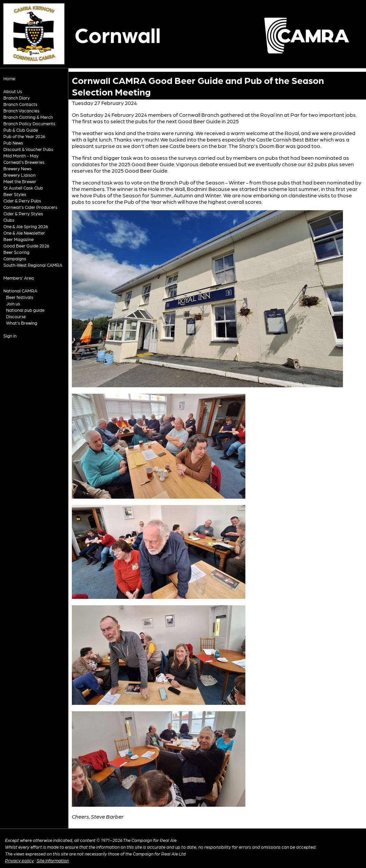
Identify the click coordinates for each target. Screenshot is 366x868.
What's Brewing (22, 323)
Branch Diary (17, 98)
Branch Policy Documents (29, 123)
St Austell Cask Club (23, 188)
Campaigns (15, 258)
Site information (53, 860)
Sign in (10, 336)
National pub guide (25, 310)
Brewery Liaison (19, 175)
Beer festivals (20, 297)
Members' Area (19, 278)
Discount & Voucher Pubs (28, 149)
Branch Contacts (20, 104)
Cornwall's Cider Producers (30, 207)
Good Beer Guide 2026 (26, 246)
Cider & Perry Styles (23, 213)
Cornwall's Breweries (24, 162)
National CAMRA (20, 291)
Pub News (13, 143)
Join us (13, 303)
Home (9, 78)
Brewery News (17, 168)
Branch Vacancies (21, 111)
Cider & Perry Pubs (22, 201)
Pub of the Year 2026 (24, 136)
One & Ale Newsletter (24, 233)
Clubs (9, 220)
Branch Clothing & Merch (28, 117)
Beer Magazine (18, 239)
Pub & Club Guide (21, 130)
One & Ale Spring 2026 (26, 226)
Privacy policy (19, 860)
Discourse (16, 316)
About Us (13, 91)
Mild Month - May (21, 156)
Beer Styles (15, 194)
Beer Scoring (16, 252)
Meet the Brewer (20, 181)
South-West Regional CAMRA (33, 265)
